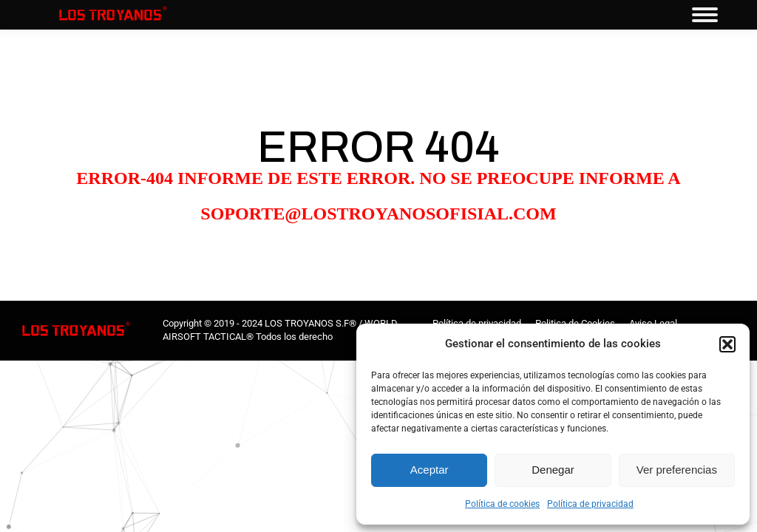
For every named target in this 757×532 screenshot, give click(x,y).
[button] (727, 344)
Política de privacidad (590, 504)
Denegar (553, 470)
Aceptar (430, 470)
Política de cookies (502, 504)
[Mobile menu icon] (705, 15)
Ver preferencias (677, 470)
